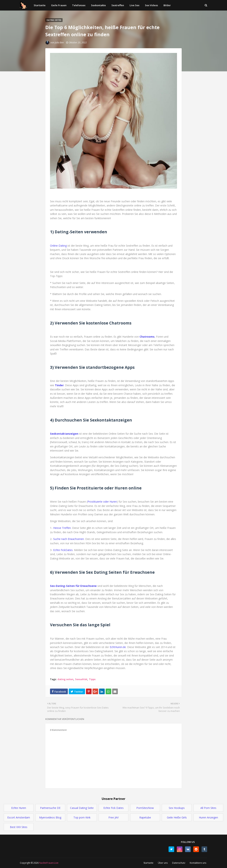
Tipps (92, 679)
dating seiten (65, 679)
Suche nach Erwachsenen (69, 539)
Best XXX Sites (19, 827)
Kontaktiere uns (198, 863)
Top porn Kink (82, 817)
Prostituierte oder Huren (102, 502)
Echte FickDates (63, 550)
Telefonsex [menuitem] (79, 5)
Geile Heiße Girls (177, 817)
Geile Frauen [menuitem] (59, 5)
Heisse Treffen (62, 528)
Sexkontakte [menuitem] (98, 5)
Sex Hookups (177, 808)
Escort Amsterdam (19, 817)
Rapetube (145, 817)
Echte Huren (19, 808)
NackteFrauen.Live (49, 863)
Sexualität (81, 679)
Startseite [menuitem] (40, 5)
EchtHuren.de (118, 647)
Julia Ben (59, 42)
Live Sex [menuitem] (134, 5)
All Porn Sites (208, 808)
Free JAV (113, 817)
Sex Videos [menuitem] (151, 5)
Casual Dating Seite (82, 808)
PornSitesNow (145, 808)
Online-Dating (58, 246)
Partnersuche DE (50, 808)
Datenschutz (179, 863)
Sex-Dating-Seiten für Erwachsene (73, 586)
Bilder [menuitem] (167, 5)
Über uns (163, 863)
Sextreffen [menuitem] (118, 5)
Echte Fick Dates (113, 808)
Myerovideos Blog (50, 817)
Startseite (148, 863)
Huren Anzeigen (208, 817)
